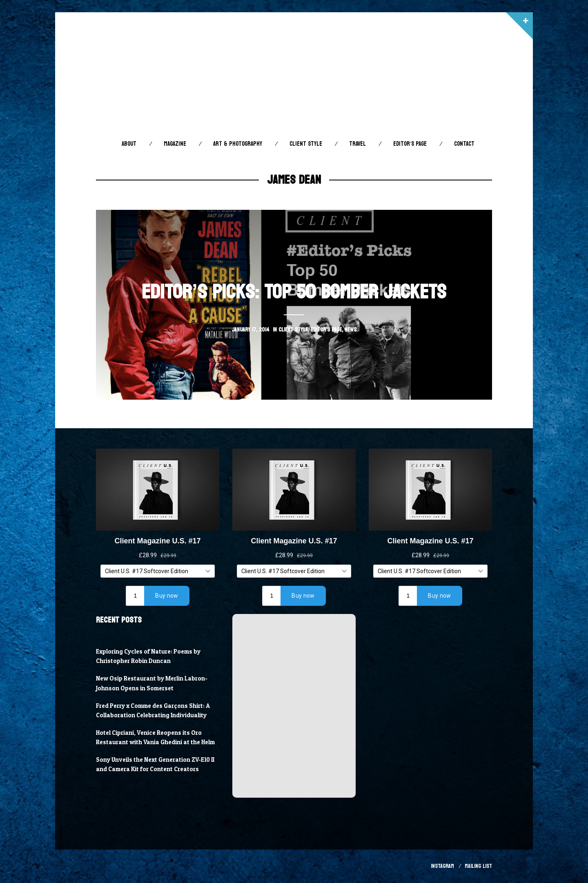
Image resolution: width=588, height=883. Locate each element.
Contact (464, 144)
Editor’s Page (410, 144)
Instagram (442, 866)
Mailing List (478, 866)
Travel (357, 144)
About (129, 144)
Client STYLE (306, 144)
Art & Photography (238, 144)
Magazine (175, 144)
